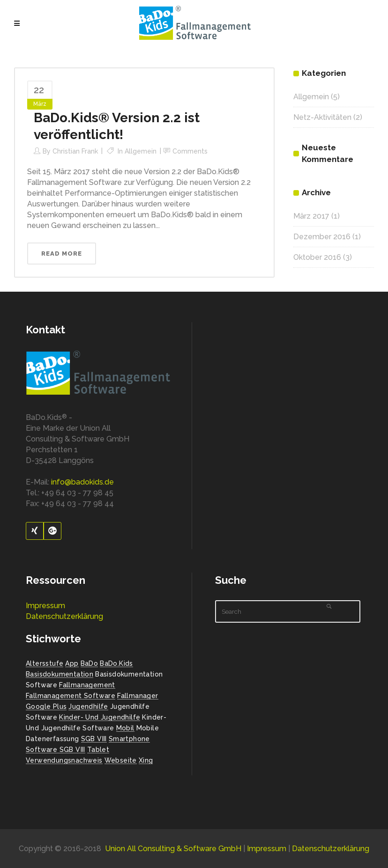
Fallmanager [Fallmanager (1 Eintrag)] (138, 696)
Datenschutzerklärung (64, 616)
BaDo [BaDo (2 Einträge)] (90, 663)
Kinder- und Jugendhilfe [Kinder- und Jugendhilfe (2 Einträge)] (100, 717)
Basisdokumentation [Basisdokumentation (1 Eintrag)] (60, 674)
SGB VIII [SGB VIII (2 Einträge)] (94, 739)
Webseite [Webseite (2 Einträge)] (121, 760)
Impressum (45, 606)
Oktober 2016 (317, 257)
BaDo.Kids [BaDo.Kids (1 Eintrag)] (116, 663)
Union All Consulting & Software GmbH (173, 849)
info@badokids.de (82, 482)
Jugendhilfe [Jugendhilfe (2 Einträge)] (88, 706)
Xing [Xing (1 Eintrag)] (146, 760)
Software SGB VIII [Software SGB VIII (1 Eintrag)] (56, 750)
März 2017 (311, 216)
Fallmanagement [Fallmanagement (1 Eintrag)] (87, 685)
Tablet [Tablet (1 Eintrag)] (98, 750)
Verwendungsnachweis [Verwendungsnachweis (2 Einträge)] (64, 760)
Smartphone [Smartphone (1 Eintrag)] (129, 739)
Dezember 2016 (322, 237)
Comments (190, 151)
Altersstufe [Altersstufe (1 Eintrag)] (45, 663)
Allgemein (141, 151)
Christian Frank (75, 151)
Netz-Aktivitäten (322, 117)
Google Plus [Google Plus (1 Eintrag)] (46, 706)
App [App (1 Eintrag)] (72, 663)
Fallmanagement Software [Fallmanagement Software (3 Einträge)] (71, 696)
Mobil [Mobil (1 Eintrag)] (125, 728)
